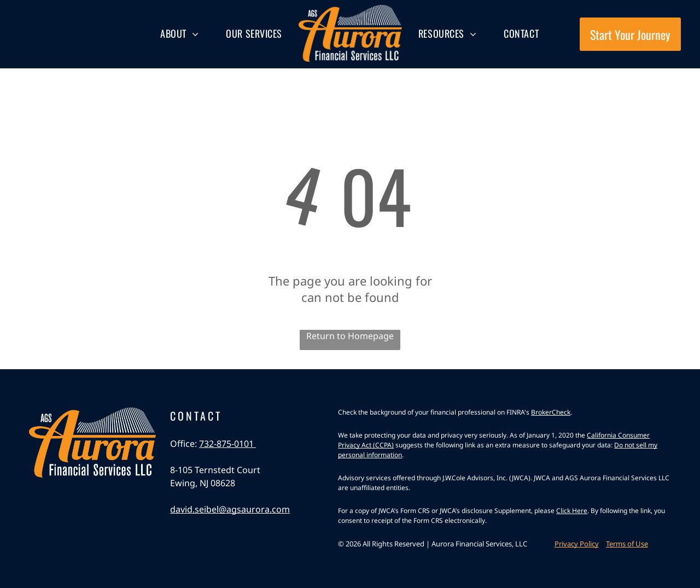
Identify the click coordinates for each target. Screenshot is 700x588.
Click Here (572, 511)
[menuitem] (179, 34)
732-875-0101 (227, 444)
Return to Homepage (350, 336)
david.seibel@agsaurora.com (230, 509)
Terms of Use (627, 544)
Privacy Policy (577, 544)
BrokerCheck (551, 412)
